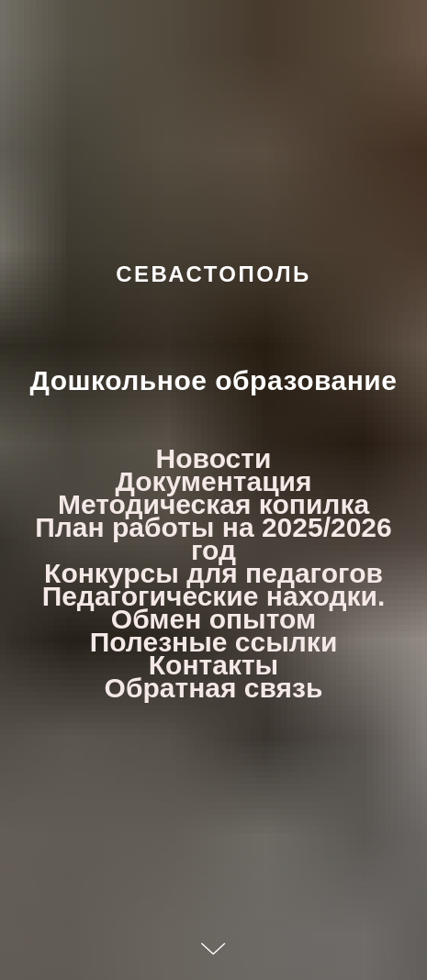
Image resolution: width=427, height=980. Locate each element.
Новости (214, 458)
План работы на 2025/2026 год (213, 539)
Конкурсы (112, 573)
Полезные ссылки (214, 642)
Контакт (202, 665)
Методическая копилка (213, 504)
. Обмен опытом (248, 607)
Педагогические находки (210, 596)
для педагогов (285, 573)
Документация (213, 481)
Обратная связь (214, 688)
